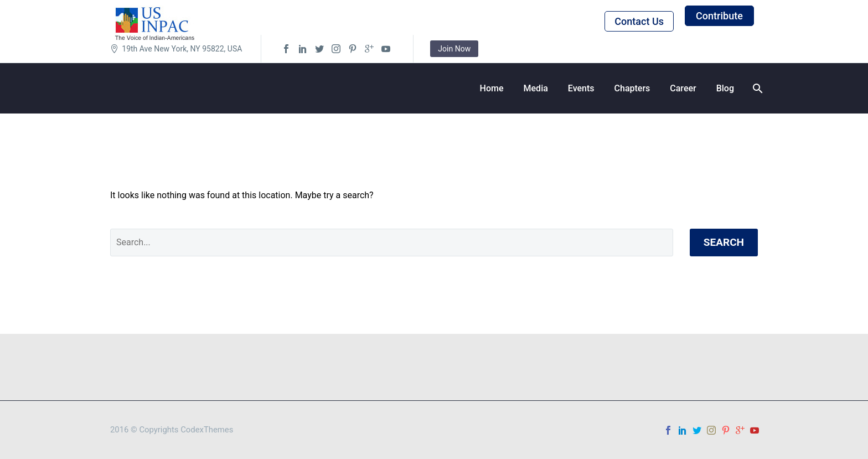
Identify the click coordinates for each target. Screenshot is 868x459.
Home (492, 88)
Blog (725, 88)
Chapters (632, 88)
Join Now (454, 49)
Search (724, 242)
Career (683, 88)
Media (536, 88)
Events (581, 88)
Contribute (719, 16)
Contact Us (639, 21)
